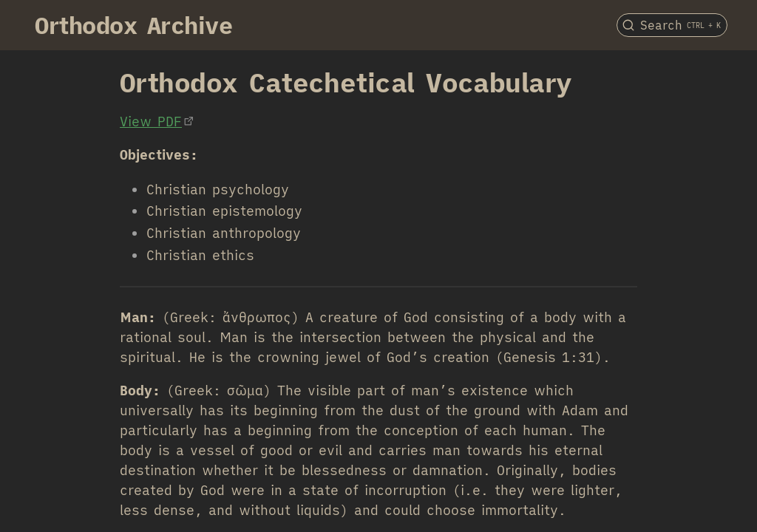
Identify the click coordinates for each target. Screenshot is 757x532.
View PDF (151, 122)
